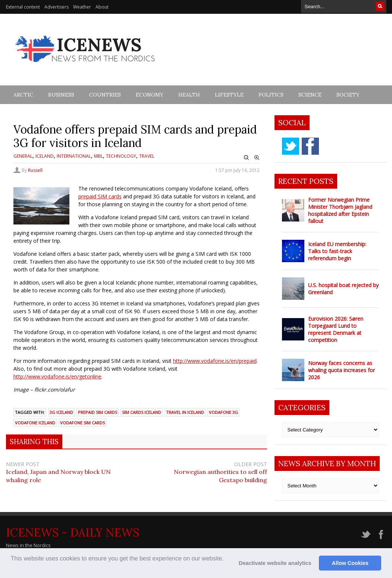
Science (310, 95)
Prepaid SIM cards (98, 412)
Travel (147, 156)
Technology (121, 156)
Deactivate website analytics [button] (275, 563)
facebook (310, 146)
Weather (82, 7)
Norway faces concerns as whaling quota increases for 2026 (341, 370)
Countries (105, 95)
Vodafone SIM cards (82, 423)
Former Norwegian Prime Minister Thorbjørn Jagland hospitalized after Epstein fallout (340, 210)
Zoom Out (247, 158)
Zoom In (257, 158)
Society (348, 95)
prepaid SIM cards (100, 196)
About (102, 7)
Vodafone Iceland (35, 423)
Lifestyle (229, 95)
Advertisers (57, 7)
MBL (98, 156)
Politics (271, 95)
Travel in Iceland (185, 412)
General (23, 156)
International (74, 156)
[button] (12, 568)
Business (61, 95)
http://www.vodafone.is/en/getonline (57, 376)
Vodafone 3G (223, 412)
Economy (150, 95)
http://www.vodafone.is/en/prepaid (215, 361)
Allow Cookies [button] (350, 563)
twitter (291, 146)
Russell (35, 170)
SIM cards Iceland (142, 412)
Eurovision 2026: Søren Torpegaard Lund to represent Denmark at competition (336, 329)
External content (23, 7)
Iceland (45, 156)
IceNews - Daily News (73, 533)
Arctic (23, 95)
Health (189, 95)
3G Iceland (61, 412)
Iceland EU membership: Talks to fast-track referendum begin (337, 251)
